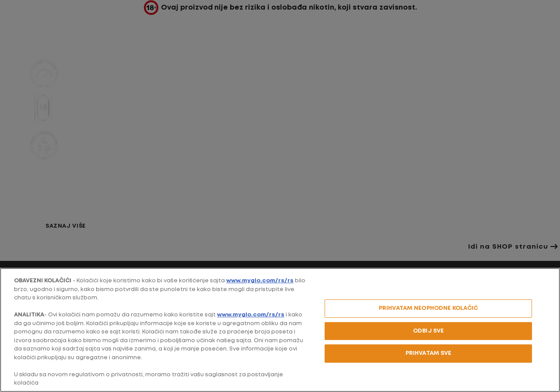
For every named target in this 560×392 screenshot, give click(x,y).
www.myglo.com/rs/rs (260, 281)
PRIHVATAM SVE (429, 353)
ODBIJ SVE (428, 331)
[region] (280, 330)
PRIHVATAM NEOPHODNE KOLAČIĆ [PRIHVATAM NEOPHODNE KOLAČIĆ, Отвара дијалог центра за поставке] (429, 308)
